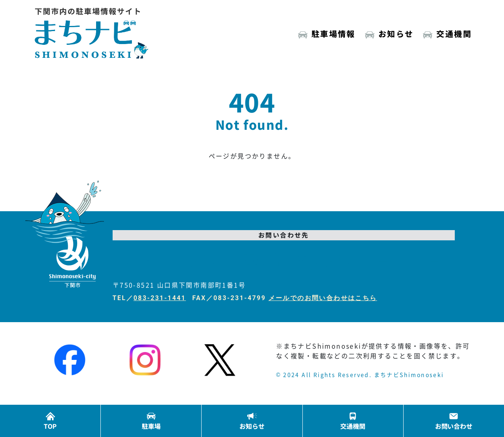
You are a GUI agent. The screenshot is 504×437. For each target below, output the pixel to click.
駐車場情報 (334, 34)
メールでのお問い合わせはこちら (323, 298)
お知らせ (396, 34)
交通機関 (454, 34)
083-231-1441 (160, 298)
